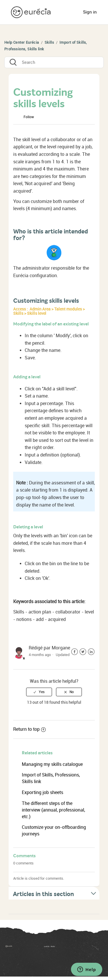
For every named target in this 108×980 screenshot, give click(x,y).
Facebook (75, 652)
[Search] (54, 62)
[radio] (39, 692)
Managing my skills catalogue (52, 764)
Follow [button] (29, 117)
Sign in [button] (90, 12)
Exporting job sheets (43, 792)
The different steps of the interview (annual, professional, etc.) (53, 810)
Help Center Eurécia (22, 42)
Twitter (83, 652)
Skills (49, 42)
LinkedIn (91, 652)
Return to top (29, 729)
